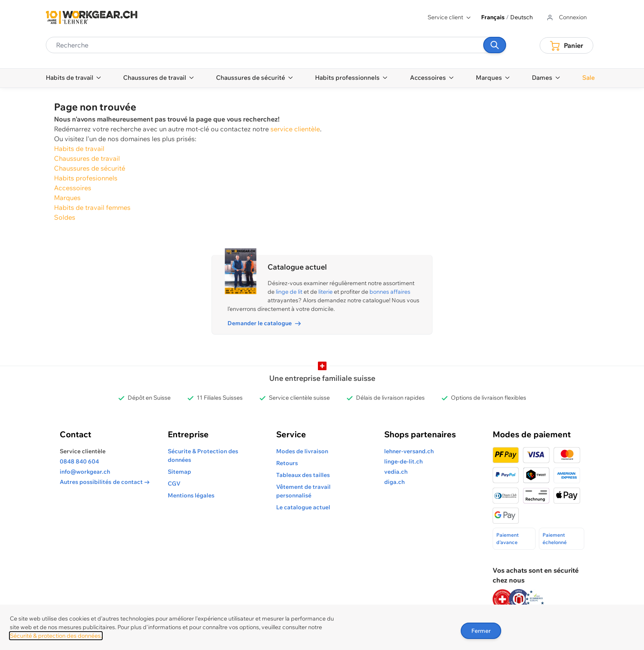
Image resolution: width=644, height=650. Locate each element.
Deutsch (521, 17)
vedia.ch (396, 472)
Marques (67, 198)
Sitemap (179, 472)
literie (325, 292)
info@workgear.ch (85, 472)
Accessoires (73, 188)
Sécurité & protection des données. (56, 636)
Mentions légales (191, 495)
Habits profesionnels (86, 178)
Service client (449, 17)
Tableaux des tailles (303, 475)
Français (493, 17)
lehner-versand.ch (409, 451)
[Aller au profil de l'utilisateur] (566, 17)
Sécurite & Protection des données (203, 455)
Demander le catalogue (264, 323)
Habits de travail (79, 148)
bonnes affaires (390, 292)
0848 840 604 (79, 461)
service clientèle (295, 129)
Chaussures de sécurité (90, 168)
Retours (287, 463)
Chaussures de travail (87, 158)
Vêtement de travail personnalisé (303, 491)
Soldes (65, 217)
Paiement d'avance (508, 539)
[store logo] (92, 17)
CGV (174, 484)
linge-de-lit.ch (403, 461)
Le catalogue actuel (303, 507)
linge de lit (289, 292)
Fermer (481, 631)
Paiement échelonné (555, 539)
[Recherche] (495, 45)
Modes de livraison (302, 451)
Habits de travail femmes (92, 207)
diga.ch (394, 482)
